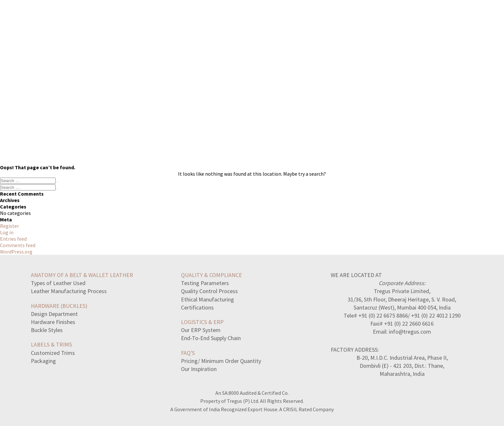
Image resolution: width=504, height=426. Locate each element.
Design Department (54, 314)
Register (9, 226)
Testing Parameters (205, 283)
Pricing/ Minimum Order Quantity (221, 361)
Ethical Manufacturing (207, 299)
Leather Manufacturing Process (69, 291)
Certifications (197, 307)
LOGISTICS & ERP (202, 322)
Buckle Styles (47, 330)
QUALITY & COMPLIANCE (212, 275)
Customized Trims (53, 353)
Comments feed (18, 245)
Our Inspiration (199, 369)
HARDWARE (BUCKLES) (59, 306)
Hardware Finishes (53, 322)
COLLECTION (302, 18)
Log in (7, 232)
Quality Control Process (209, 291)
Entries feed (13, 239)
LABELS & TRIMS (51, 344)
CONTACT (423, 18)
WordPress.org (16, 252)
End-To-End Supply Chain (211, 338)
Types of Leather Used (58, 283)
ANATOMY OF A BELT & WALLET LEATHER (82, 275)
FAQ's (188, 353)
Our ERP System (201, 330)
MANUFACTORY (349, 18)
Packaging (43, 361)
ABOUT (389, 18)
